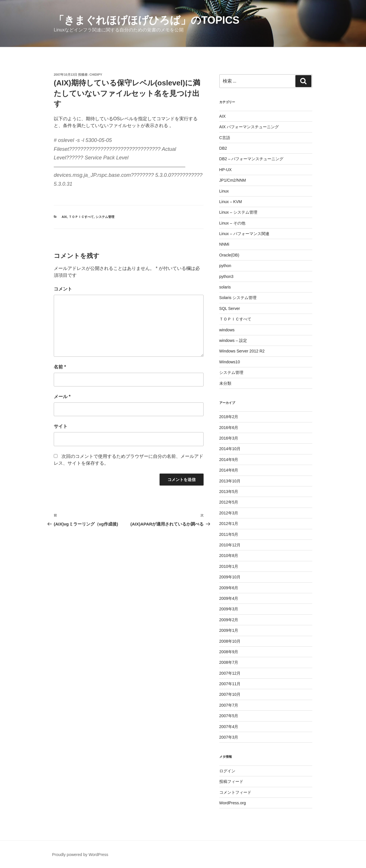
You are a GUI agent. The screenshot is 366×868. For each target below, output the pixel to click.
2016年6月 (229, 428)
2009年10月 (230, 577)
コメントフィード (235, 792)
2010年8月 (229, 556)
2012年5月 (229, 502)
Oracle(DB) (229, 255)
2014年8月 (229, 470)
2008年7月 (229, 662)
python (225, 266)
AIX (64, 217)
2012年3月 (229, 513)
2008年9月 (229, 652)
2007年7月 (229, 705)
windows (227, 330)
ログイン (227, 771)
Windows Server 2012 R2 (242, 351)
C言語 (225, 138)
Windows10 (230, 362)
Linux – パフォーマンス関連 (244, 234)
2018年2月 (229, 417)
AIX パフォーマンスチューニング (249, 127)
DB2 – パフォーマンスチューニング (251, 159)
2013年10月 (230, 481)
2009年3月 (229, 609)
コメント (63, 289)
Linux (224, 191)
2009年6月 (229, 588)
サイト (61, 426)
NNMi (224, 244)
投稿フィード (231, 781)
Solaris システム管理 (238, 298)
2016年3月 (229, 438)
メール (62, 397)
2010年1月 (229, 566)
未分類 (225, 383)
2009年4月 (229, 598)
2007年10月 (230, 694)
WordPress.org (233, 803)
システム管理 (105, 217)
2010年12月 (230, 545)
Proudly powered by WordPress (80, 855)
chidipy (96, 75)
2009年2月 (229, 620)
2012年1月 (229, 524)
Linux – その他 (232, 223)
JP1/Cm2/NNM (233, 180)
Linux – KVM (231, 202)
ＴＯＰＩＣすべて (81, 217)
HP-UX (226, 170)
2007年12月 (230, 673)
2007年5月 (229, 716)
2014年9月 (229, 460)
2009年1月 (229, 630)
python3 (226, 276)
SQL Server (230, 308)
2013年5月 (229, 492)
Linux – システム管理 (238, 212)
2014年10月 (230, 449)
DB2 (223, 148)
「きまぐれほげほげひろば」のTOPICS (147, 20)
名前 (60, 367)
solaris (225, 287)
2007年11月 (230, 684)
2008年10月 (230, 641)
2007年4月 (229, 727)
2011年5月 (229, 534)
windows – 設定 (233, 340)
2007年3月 (229, 737)
